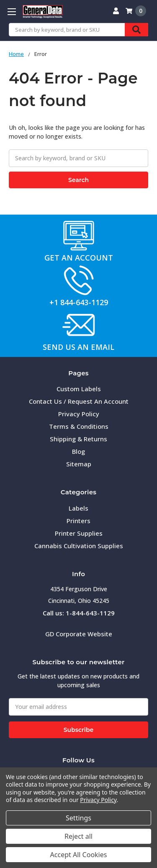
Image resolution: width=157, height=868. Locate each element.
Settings (78, 818)
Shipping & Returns (78, 439)
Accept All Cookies (79, 855)
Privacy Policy (79, 414)
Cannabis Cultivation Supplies (79, 546)
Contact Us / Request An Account (79, 401)
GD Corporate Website (79, 634)
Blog (78, 451)
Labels (78, 508)
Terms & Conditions (79, 426)
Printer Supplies (79, 533)
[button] (79, 235)
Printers (78, 521)
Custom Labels (79, 389)
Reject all (78, 836)
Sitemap (79, 464)
